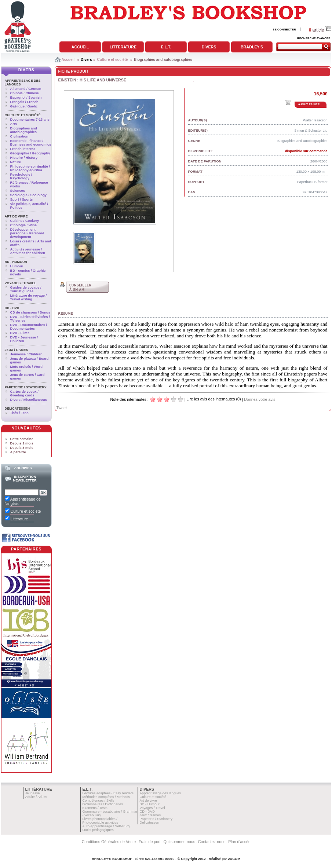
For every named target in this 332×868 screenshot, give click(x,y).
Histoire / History (24, 158)
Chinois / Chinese (25, 93)
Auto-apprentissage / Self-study (106, 826)
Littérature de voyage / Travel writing (29, 297)
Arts (14, 124)
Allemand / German (26, 89)
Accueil (80, 47)
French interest (23, 149)
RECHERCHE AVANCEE (314, 38)
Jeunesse (33, 793)
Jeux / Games (17, 350)
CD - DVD (12, 308)
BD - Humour (16, 262)
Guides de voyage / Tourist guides (26, 289)
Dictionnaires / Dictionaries (103, 804)
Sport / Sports (22, 199)
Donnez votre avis (260, 399)
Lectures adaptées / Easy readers (108, 793)
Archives (23, 468)
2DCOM (234, 859)
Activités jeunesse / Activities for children (28, 251)
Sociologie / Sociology (29, 195)
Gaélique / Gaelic (24, 106)
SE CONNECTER (284, 30)
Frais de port (150, 842)
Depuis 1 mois (22, 443)
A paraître (18, 452)
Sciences (18, 191)
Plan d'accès (239, 842)
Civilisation (19, 136)
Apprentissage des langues (160, 793)
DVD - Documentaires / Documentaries (29, 327)
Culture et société (112, 60)
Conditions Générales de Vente (109, 842)
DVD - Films (20, 333)
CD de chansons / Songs (30, 312)
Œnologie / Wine (23, 225)
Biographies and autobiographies (163, 60)
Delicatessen (17, 409)
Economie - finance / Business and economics (31, 143)
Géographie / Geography (30, 153)
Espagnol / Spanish (26, 98)
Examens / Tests (95, 808)
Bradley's (252, 47)
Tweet (62, 408)
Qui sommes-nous (179, 842)
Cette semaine (22, 439)
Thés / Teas (19, 413)
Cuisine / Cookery (25, 221)
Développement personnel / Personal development (27, 233)
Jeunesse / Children (26, 354)
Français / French (24, 102)
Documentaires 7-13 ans (30, 120)
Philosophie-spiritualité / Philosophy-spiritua (30, 168)
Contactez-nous (212, 842)
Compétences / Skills (98, 801)
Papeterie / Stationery (26, 387)
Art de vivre (16, 216)
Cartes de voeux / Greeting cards (24, 393)
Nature (16, 162)
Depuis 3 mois (22, 448)
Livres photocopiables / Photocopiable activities (101, 821)
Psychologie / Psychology (21, 176)
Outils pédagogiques (98, 830)
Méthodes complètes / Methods (106, 797)
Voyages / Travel (21, 283)
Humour (17, 266)
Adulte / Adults (36, 797)
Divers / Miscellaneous (29, 400)
